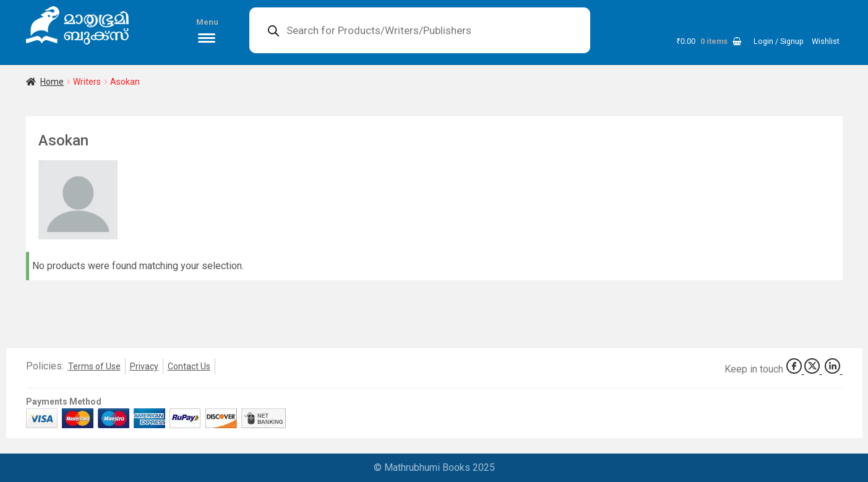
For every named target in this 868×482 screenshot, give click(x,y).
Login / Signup (779, 41)
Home (52, 82)
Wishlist (826, 41)
